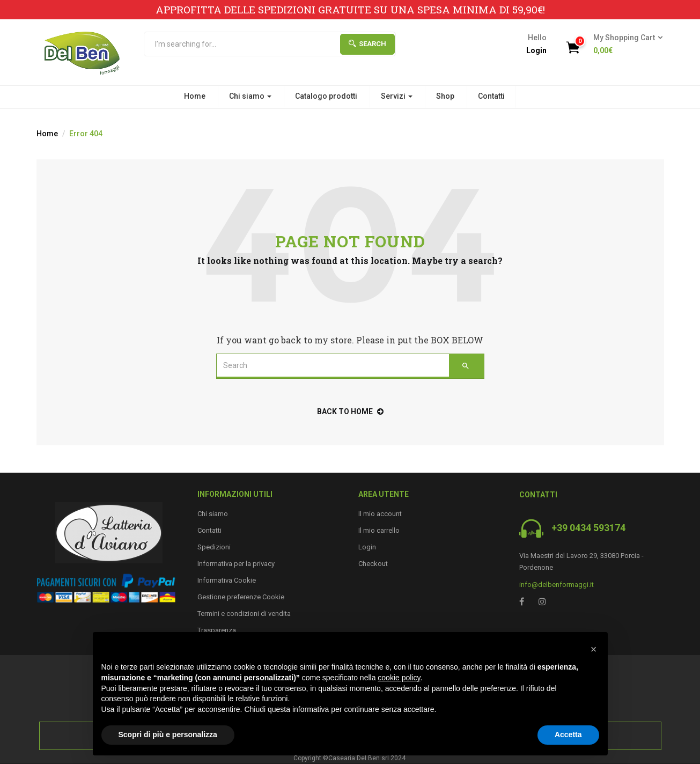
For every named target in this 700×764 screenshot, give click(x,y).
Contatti (491, 96)
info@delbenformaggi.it (557, 585)
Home (195, 96)
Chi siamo (250, 96)
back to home (350, 412)
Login (536, 50)
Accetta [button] (568, 734)
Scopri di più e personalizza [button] (168, 734)
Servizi (397, 96)
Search (367, 44)
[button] (625, 45)
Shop (445, 96)
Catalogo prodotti (326, 96)
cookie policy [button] (399, 678)
